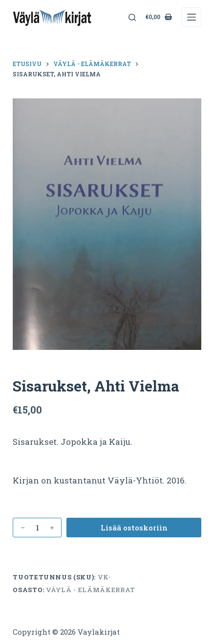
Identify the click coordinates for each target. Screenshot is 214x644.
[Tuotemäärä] (37, 528)
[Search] (132, 17)
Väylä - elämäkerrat (90, 590)
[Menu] (192, 17)
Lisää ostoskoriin (134, 528)
